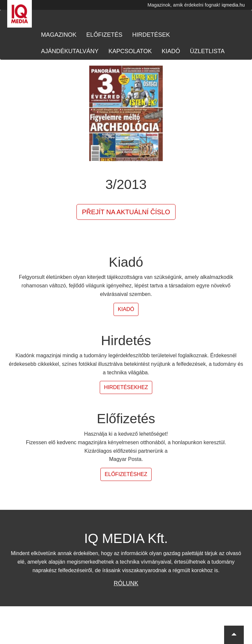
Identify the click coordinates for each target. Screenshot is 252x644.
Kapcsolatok (130, 51)
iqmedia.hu (233, 5)
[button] (234, 635)
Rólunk (126, 583)
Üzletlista (207, 51)
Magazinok (59, 35)
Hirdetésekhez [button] (126, 387)
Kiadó (171, 51)
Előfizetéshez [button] (126, 474)
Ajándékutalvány (70, 51)
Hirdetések (151, 35)
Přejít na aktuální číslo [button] (126, 212)
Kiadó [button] (126, 309)
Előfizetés (104, 35)
